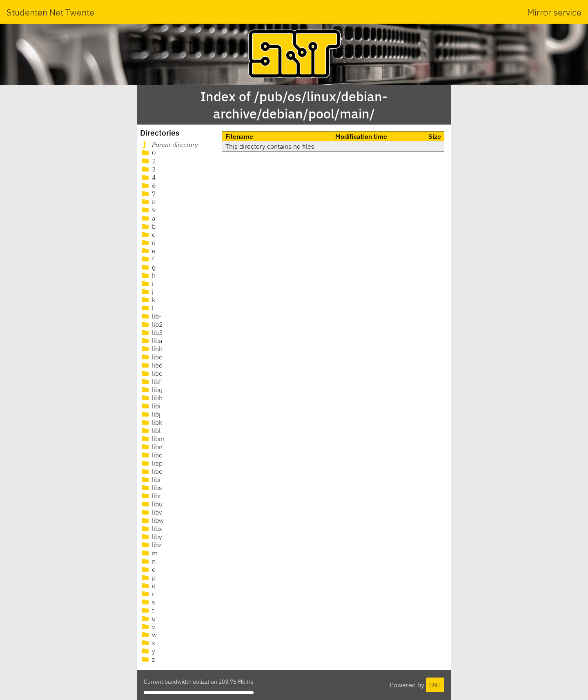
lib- (151, 316)
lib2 (152, 324)
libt (151, 496)
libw (152, 520)
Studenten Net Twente (50, 12)
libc (151, 357)
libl (150, 430)
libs (151, 488)
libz (151, 545)
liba (151, 341)
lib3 (152, 332)
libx (151, 528)
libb (151, 349)
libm (153, 439)
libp (151, 463)
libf (151, 381)
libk (151, 422)
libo (151, 455)
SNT (435, 685)
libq (151, 471)
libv (151, 512)
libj (150, 414)
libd (151, 365)
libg (151, 390)
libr (151, 479)
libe (151, 373)
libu (151, 504)
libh (151, 398)
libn (151, 447)
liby (151, 537)
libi (150, 406)
